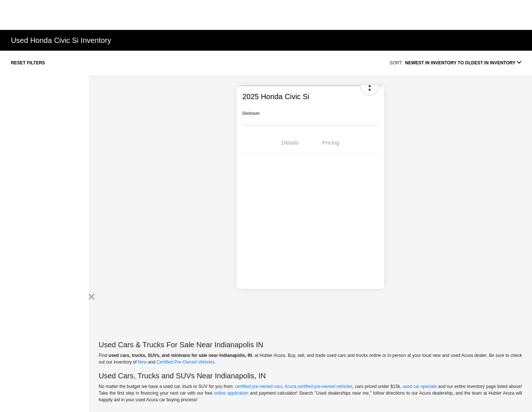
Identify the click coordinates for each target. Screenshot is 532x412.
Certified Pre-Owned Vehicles (186, 362)
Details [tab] (290, 143)
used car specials (420, 386)
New (142, 362)
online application (231, 393)
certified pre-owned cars (259, 386)
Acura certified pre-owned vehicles (318, 386)
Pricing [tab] (331, 143)
